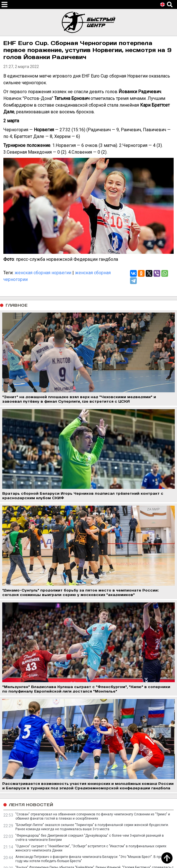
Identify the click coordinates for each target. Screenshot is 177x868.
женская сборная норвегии (43, 273)
